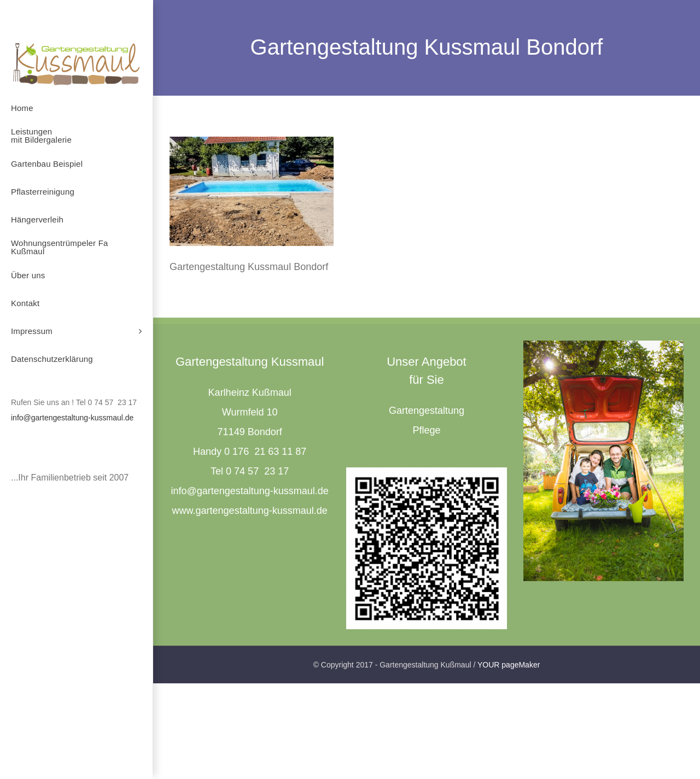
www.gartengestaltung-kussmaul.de (250, 511)
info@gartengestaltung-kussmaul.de (72, 418)
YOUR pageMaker (509, 665)
